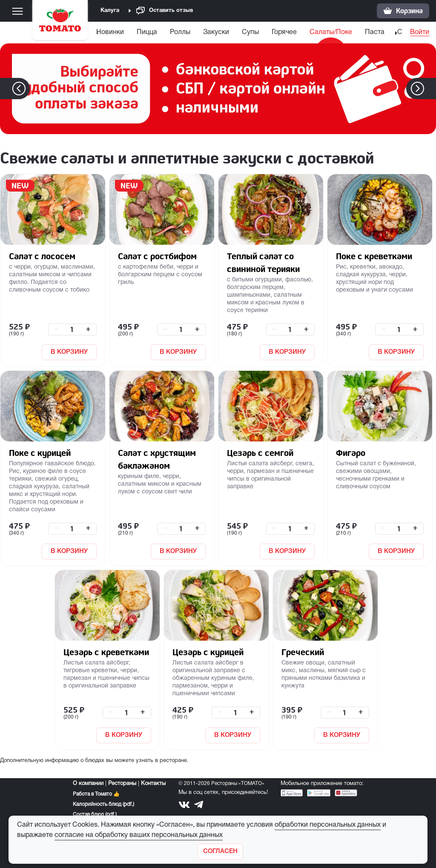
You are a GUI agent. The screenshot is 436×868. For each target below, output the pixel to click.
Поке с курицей (40, 453)
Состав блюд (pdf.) (95, 815)
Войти (420, 32)
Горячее (295, 32)
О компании (88, 784)
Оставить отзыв (165, 11)
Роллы (191, 32)
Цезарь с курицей (208, 652)
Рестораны (122, 784)
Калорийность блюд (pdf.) (103, 804)
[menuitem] (122, 34)
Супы (261, 32)
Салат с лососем (42, 256)
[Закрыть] (220, 852)
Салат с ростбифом (157, 256)
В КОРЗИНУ (69, 352)
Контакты (153, 784)
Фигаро (351, 453)
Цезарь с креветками (106, 652)
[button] (430, 89)
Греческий (303, 652)
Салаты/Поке (342, 32)
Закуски (227, 32)
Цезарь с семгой (260, 453)
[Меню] (17, 11)
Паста (386, 32)
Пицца (158, 32)
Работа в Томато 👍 (96, 794)
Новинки (121, 32)
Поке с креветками (374, 256)
